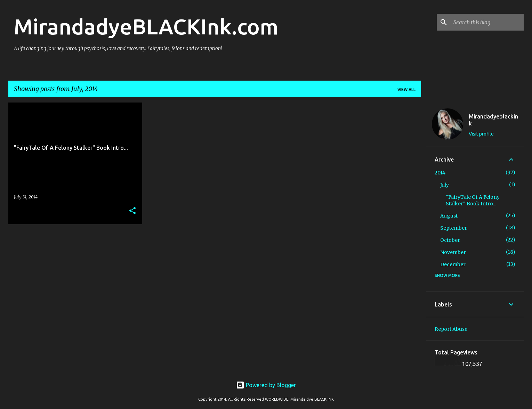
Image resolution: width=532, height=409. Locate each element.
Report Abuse (451, 329)
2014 (440, 173)
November (453, 252)
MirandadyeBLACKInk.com (146, 26)
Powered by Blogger (266, 385)
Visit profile (481, 134)
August (449, 216)
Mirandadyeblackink (493, 120)
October (450, 240)
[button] (132, 211)
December (453, 264)
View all (406, 89)
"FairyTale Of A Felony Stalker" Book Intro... (473, 200)
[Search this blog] (487, 22)
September (454, 228)
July (445, 185)
